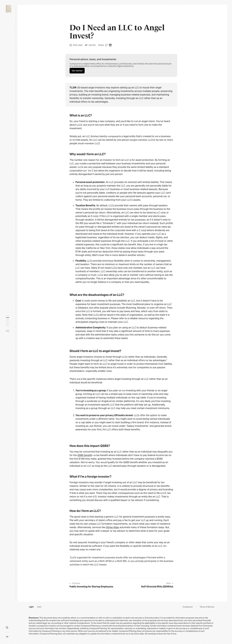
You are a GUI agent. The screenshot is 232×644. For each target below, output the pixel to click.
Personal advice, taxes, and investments (93, 59)
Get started (77, 71)
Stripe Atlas (113, 527)
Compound (188, 607)
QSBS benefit (85, 455)
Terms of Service (207, 607)
